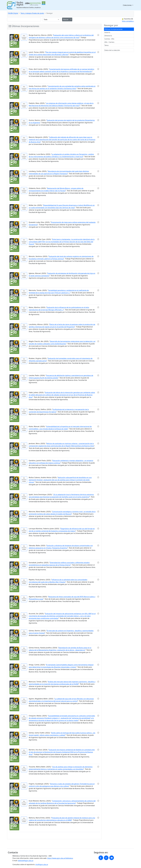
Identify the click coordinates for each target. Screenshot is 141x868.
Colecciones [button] (127, 5)
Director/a (108, 36)
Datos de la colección (112, 50)
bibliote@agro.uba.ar (26, 861)
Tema (106, 45)
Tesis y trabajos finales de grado (32, 13)
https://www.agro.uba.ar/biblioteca (60, 858)
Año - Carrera (109, 42)
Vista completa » (128, 21)
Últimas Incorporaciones (113, 29)
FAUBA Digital (13, 13)
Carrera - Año (109, 39)
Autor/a (107, 32)
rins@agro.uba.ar (42, 864)
